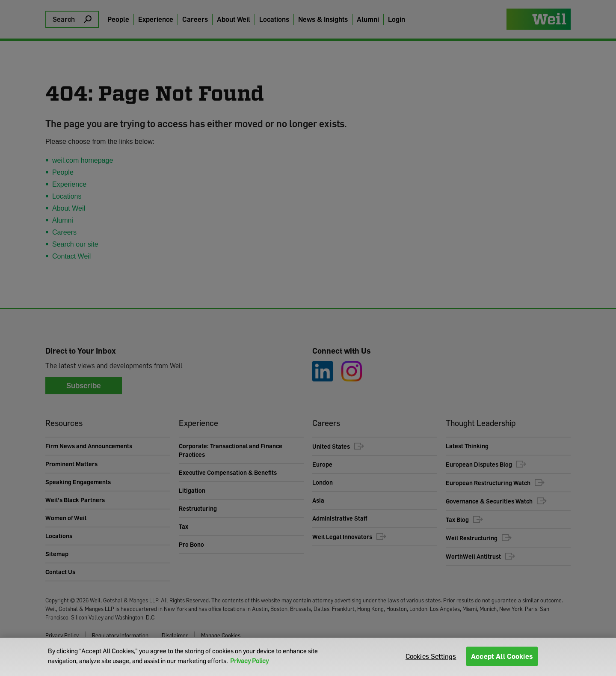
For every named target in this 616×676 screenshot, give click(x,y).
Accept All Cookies (502, 656)
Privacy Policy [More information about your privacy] (249, 661)
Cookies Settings (431, 656)
